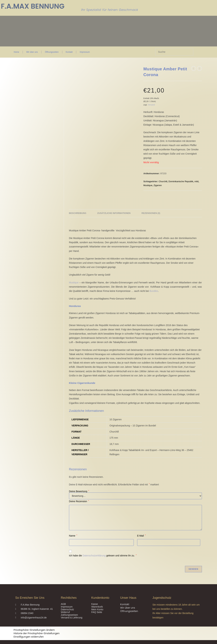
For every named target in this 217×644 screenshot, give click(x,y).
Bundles (154, 284)
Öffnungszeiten (52, 52)
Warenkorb (97, 599)
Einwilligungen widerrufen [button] (29, 630)
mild (196, 181)
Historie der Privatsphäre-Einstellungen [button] (37, 626)
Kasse (95, 597)
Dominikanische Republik (181, 181)
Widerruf (65, 605)
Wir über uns (32, 52)
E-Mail (141, 528)
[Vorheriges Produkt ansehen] (194, 68)
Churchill (163, 181)
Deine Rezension (79, 494)
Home (16, 52)
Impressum (85, 52)
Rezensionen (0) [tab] (151, 206)
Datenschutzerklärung (94, 548)
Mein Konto (97, 602)
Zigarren (158, 185)
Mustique (148, 185)
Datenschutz (67, 602)
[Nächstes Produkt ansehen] (200, 68)
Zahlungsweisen (69, 608)
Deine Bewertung (79, 484)
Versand (151, 105)
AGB (63, 597)
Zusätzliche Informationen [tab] (114, 206)
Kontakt (69, 52)
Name (73, 528)
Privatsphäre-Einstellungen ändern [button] (34, 623)
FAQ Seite (97, 605)
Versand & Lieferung (72, 610)
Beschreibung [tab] (78, 206)
